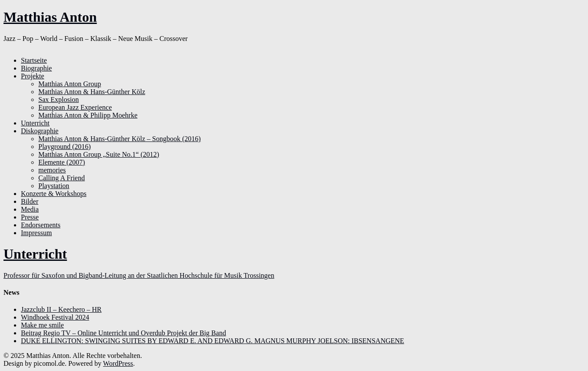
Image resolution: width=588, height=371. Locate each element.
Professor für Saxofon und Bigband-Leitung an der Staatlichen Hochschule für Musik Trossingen (139, 275)
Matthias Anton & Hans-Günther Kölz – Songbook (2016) (120, 139)
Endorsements (41, 225)
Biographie (36, 68)
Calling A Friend (62, 178)
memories (52, 170)
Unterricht (35, 123)
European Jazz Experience (75, 107)
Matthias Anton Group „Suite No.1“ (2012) (99, 154)
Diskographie (40, 131)
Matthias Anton (50, 17)
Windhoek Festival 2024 (55, 317)
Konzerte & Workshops (54, 194)
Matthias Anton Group (70, 84)
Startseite (34, 60)
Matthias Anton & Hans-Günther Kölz (92, 92)
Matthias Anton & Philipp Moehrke (88, 115)
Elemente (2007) (62, 162)
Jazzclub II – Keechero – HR (61, 309)
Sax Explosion (59, 99)
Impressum (36, 233)
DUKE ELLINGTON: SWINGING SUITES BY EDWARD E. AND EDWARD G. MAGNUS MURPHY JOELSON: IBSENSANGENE (213, 341)
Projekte (32, 76)
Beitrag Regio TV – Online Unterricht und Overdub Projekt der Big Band (123, 333)
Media (30, 209)
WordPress (118, 363)
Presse (30, 217)
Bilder (30, 201)
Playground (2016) (64, 147)
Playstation (54, 186)
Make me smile (42, 325)
